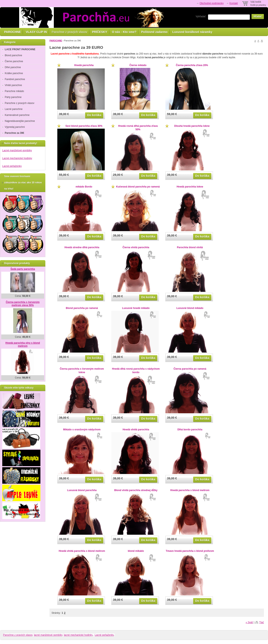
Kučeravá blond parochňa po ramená (138, 187)
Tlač (262, 622)
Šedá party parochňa (23, 269)
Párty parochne (13, 97)
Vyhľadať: (201, 16)
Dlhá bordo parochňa (190, 430)
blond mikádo (136, 551)
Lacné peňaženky (12, 166)
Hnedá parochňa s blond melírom (190, 490)
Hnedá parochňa (84, 65)
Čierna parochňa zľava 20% (192, 65)
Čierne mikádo (138, 65)
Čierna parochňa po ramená (190, 369)
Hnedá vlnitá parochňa (136, 430)
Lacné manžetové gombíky (17, 150)
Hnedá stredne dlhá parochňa (82, 247)
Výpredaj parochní (15, 127)
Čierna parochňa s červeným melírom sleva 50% (23, 304)
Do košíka (94, 115)
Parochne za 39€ (14, 133)
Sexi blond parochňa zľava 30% (84, 126)
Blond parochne (13, 55)
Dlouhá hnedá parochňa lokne (192, 126)
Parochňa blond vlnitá (190, 247)
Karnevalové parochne (17, 115)
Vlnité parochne (13, 85)
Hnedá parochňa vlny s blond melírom (23, 344)
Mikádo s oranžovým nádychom (82, 430)
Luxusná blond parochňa (82, 490)
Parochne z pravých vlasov (69, 32)
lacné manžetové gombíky (48, 635)
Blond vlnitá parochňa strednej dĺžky (136, 490)
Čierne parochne (14, 61)
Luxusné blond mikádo (190, 308)
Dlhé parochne (13, 67)
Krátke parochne (14, 73)
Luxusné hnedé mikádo (136, 308)
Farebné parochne (15, 79)
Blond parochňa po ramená (82, 308)
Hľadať (258, 16)
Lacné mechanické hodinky (17, 158)
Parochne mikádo (14, 91)
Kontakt (234, 3)
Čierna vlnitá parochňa (136, 247)
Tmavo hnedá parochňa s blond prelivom (190, 551)
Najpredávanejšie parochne (20, 121)
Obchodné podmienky (212, 3)
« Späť (249, 622)
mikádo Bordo (84, 187)
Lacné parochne (14, 109)
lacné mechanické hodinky (78, 635)
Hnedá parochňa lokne (190, 187)
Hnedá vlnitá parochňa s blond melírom (82, 551)
